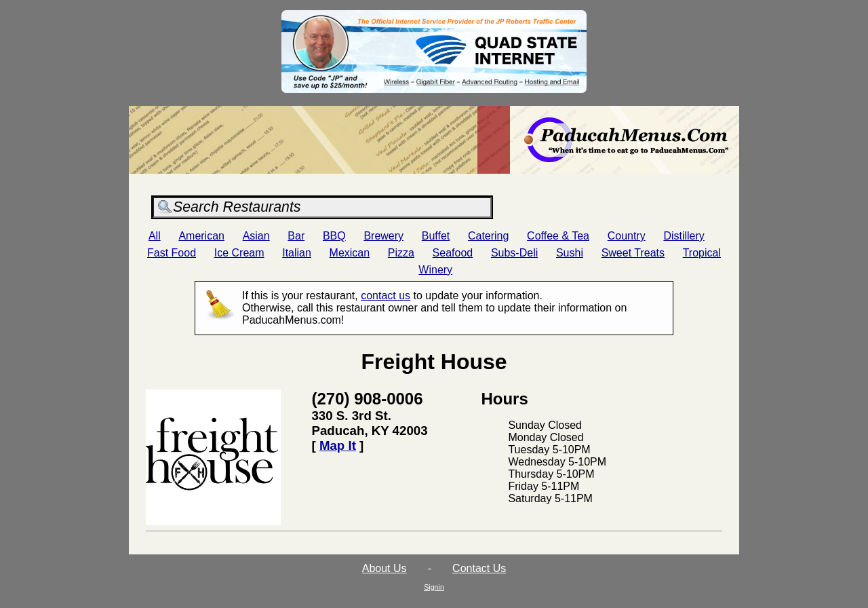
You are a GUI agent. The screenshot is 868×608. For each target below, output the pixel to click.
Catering (488, 236)
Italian (297, 253)
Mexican (350, 253)
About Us (384, 568)
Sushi (570, 253)
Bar (296, 236)
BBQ (334, 236)
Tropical (702, 253)
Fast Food (172, 253)
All (155, 236)
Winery (435, 270)
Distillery (684, 236)
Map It (338, 445)
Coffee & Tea (558, 236)
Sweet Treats (633, 253)
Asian (256, 236)
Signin (434, 587)
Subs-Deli (514, 253)
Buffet (436, 236)
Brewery (383, 236)
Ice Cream (239, 253)
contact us (386, 296)
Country (627, 236)
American (201, 236)
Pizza (401, 253)
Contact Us (479, 568)
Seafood (453, 253)
